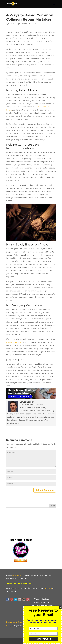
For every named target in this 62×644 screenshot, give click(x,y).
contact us (17, 575)
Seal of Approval (15, 626)
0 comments (44, 24)
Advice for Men (33, 24)
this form (48, 588)
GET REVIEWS (44, 639)
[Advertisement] (21, 522)
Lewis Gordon (13, 24)
